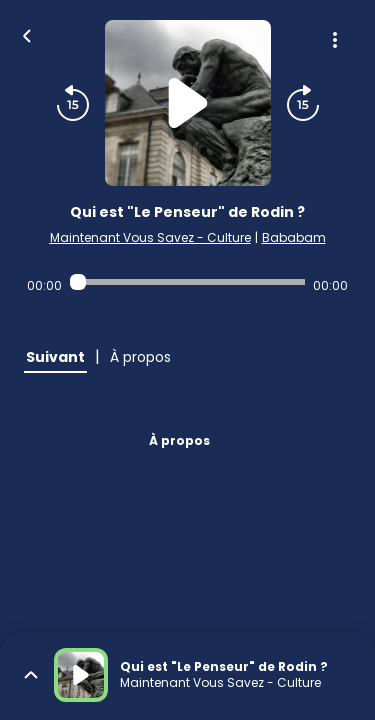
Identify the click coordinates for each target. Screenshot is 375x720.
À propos (179, 440)
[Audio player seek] (187, 282)
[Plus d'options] (335, 40)
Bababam (294, 237)
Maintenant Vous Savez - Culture (150, 237)
